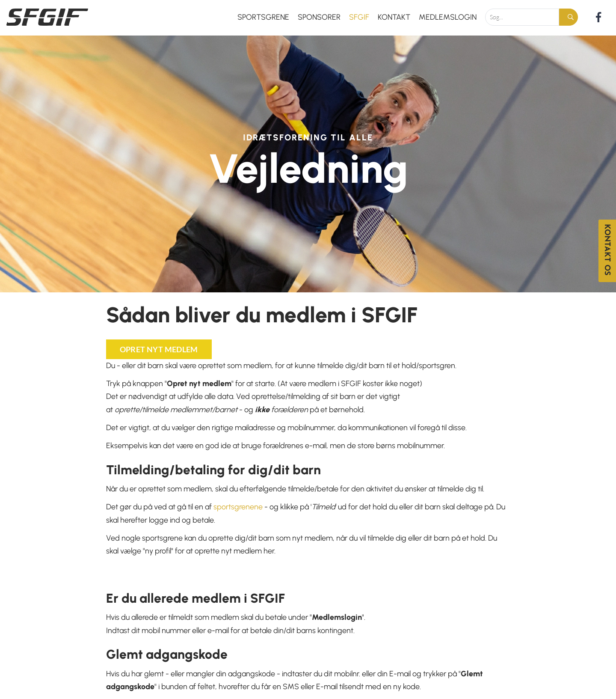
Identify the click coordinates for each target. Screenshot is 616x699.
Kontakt (394, 17)
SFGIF (359, 17)
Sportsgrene (263, 17)
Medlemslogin (448, 17)
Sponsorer (319, 17)
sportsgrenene (238, 507)
